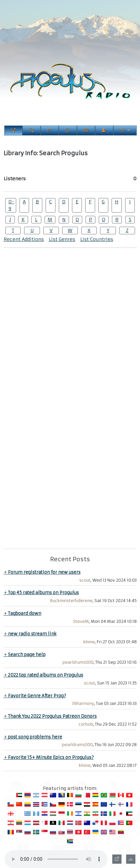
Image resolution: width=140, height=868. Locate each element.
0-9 (11, 205)
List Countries (97, 239)
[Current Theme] (125, 130)
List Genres (62, 239)
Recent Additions (24, 239)
